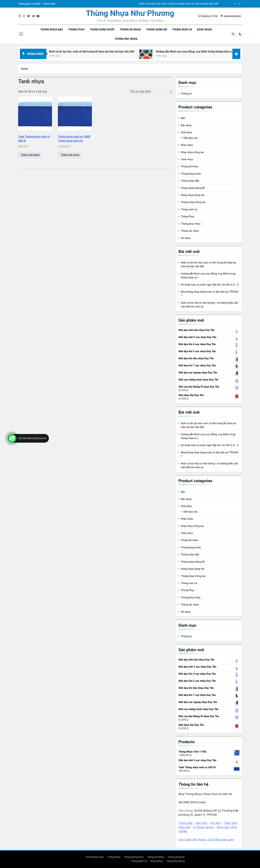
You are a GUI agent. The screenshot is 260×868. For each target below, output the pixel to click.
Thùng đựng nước (102, 30)
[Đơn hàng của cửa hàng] (151, 92)
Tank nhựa (187, 159)
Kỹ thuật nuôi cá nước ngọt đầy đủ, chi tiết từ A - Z (210, 285)
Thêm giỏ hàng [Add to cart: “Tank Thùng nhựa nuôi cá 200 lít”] (30, 155)
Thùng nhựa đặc (52, 30)
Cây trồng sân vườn (221, 840)
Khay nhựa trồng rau (192, 152)
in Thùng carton (204, 827)
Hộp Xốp (201, 823)
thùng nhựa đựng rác (193, 195)
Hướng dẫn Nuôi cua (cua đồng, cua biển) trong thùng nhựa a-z (203, 52)
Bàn (183, 118)
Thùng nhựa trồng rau (193, 202)
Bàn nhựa (186, 125)
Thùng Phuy (188, 216)
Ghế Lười (184, 827)
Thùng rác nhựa (126, 39)
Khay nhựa (205, 30)
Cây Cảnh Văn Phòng (192, 840)
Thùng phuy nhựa (191, 224)
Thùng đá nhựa (130, 30)
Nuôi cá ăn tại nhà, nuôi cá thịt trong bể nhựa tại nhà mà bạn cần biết (179, 4)
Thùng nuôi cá (182, 30)
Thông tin (186, 94)
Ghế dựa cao (191, 138)
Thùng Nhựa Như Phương (130, 13)
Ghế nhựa (186, 132)
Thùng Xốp (186, 823)
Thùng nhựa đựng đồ (193, 188)
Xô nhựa (186, 238)
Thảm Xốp (230, 823)
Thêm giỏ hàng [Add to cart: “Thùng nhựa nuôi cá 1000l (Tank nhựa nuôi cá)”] (70, 155)
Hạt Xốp (215, 823)
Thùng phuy (76, 30)
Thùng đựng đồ (157, 30)
